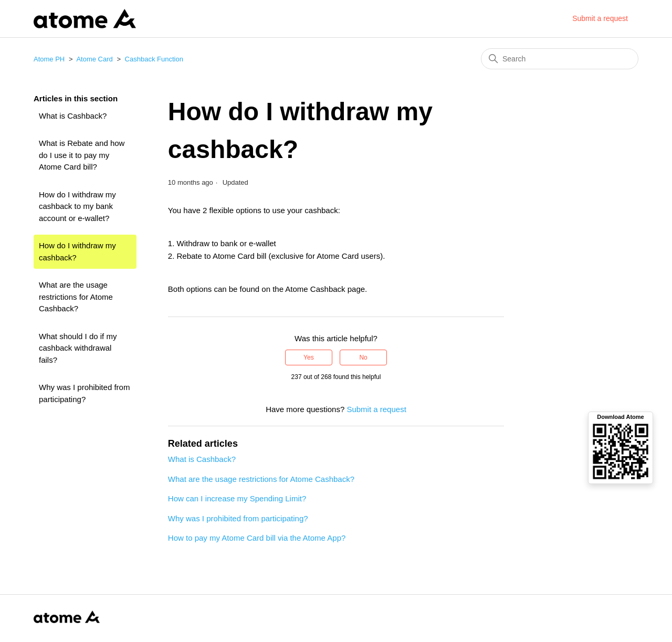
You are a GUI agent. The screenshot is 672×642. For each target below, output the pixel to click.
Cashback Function (154, 59)
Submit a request (600, 18)
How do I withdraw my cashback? (77, 251)
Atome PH (49, 59)
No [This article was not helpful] (363, 357)
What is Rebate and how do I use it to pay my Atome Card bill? (82, 155)
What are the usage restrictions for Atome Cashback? (76, 297)
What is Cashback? (73, 116)
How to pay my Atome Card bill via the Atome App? (257, 538)
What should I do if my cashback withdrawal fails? (78, 348)
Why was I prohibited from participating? (84, 393)
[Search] (560, 59)
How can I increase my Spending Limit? (237, 498)
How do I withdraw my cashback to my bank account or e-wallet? (77, 206)
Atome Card (94, 59)
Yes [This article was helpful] (309, 357)
